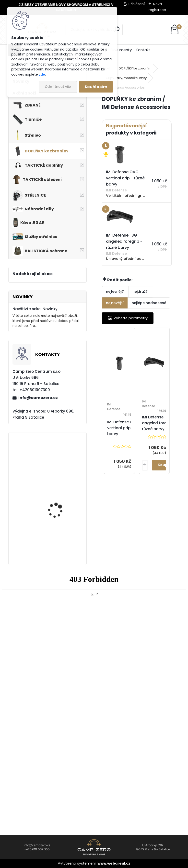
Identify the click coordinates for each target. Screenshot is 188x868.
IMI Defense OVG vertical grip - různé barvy (126, 428)
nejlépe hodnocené (149, 303)
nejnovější (115, 303)
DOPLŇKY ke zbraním (135, 68)
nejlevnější (115, 292)
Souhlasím (96, 87)
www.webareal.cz (114, 863)
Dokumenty (121, 50)
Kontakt (143, 50)
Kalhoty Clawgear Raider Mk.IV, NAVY (56, 463)
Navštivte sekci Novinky (35, 309)
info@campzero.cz (38, 398)
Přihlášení (137, 4)
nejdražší (141, 292)
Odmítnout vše (58, 87)
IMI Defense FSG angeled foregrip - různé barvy (159, 423)
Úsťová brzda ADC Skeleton (56, 502)
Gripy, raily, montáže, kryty (126, 78)
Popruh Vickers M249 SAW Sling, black (59, 543)
